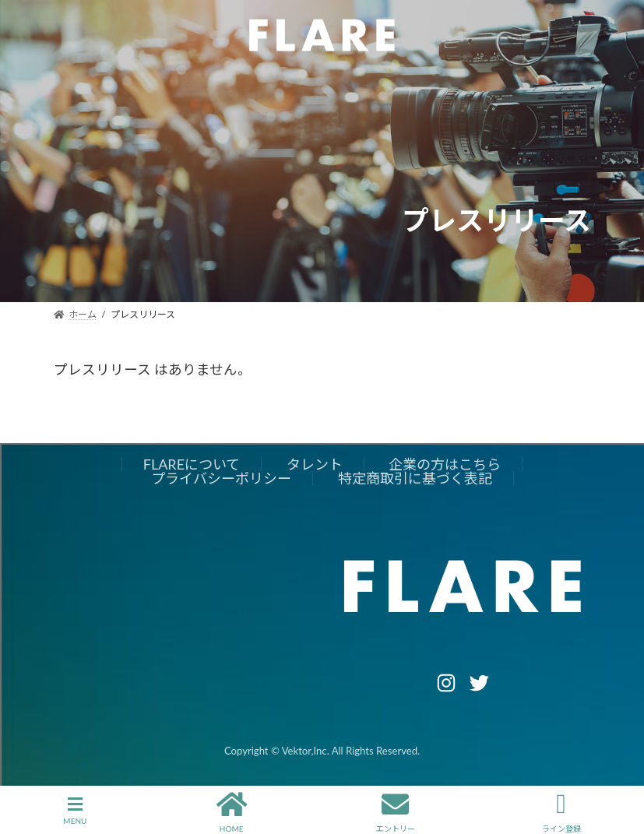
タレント (315, 464)
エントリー (396, 811)
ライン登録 (561, 811)
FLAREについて (192, 464)
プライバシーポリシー (221, 478)
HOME (231, 811)
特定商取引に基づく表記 (415, 478)
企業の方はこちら (445, 464)
